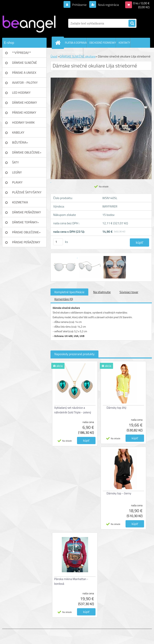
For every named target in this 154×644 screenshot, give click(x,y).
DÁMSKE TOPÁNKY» (25, 222)
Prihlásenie (79, 5)
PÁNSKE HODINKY (24, 112)
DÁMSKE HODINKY (24, 102)
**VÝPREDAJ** (22, 53)
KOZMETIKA (20, 202)
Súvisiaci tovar (129, 292)
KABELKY (18, 132)
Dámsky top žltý (117, 408)
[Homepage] (59, 43)
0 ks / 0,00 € (141, 3)
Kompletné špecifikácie (69, 292)
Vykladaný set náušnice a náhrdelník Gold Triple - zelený (73, 410)
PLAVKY (17, 182)
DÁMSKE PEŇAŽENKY (27, 212)
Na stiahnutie (102, 292)
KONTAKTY (124, 43)
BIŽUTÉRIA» (20, 142)
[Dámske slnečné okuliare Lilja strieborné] (65, 257)
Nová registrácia (108, 5)
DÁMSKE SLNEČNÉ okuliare (24, 64)
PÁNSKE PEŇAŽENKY (26, 242)
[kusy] (58, 242)
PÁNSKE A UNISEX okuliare (24, 74)
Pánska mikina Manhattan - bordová (71, 581)
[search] (132, 23)
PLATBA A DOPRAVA (76, 43)
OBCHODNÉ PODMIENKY (103, 43)
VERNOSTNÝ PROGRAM (70, 53)
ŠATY (15, 162)
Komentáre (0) (64, 299)
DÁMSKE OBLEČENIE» (27, 152)
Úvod (54, 56)
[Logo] (29, 23)
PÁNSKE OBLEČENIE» (26, 232)
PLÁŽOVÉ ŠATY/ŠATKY (27, 192)
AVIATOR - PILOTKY (25, 83)
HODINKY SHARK (23, 122)
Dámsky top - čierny (119, 493)
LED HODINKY (21, 93)
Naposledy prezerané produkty (74, 354)
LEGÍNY (17, 172)
